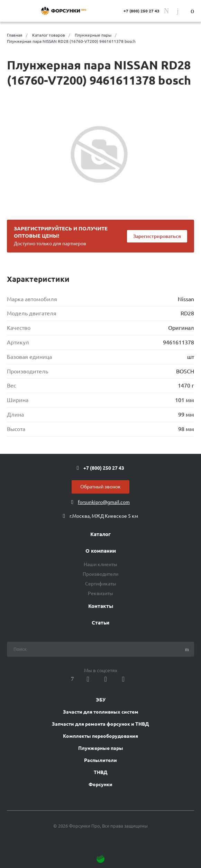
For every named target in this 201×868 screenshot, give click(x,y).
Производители (100, 574)
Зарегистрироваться (157, 236)
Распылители (100, 760)
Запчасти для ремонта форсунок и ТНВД (100, 724)
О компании (101, 551)
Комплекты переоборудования (100, 736)
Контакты (101, 606)
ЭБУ (101, 700)
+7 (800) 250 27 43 (141, 11)
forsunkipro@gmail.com (104, 502)
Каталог (100, 534)
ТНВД (101, 772)
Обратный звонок (100, 487)
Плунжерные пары (101, 748)
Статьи (100, 623)
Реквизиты (100, 593)
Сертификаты (101, 584)
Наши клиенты (100, 564)
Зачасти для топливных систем (101, 712)
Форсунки (100, 784)
